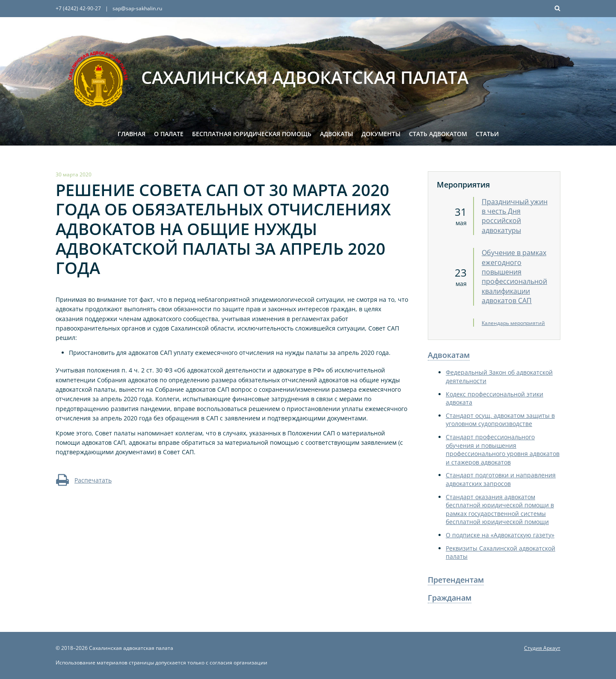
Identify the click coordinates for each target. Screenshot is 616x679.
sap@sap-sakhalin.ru (137, 8)
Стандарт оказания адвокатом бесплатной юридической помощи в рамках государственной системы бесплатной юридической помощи (500, 509)
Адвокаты (336, 134)
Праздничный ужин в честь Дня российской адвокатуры (515, 216)
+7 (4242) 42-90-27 (78, 8)
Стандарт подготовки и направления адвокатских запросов (501, 479)
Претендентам (456, 580)
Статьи (487, 134)
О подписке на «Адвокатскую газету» (500, 535)
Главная (132, 134)
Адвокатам (449, 355)
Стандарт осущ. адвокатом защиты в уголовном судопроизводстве (500, 420)
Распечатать (84, 480)
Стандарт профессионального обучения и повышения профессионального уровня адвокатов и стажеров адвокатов (503, 450)
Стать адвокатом (438, 134)
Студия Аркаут (542, 648)
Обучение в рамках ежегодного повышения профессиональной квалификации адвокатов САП (514, 277)
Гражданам (450, 598)
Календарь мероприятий (513, 323)
